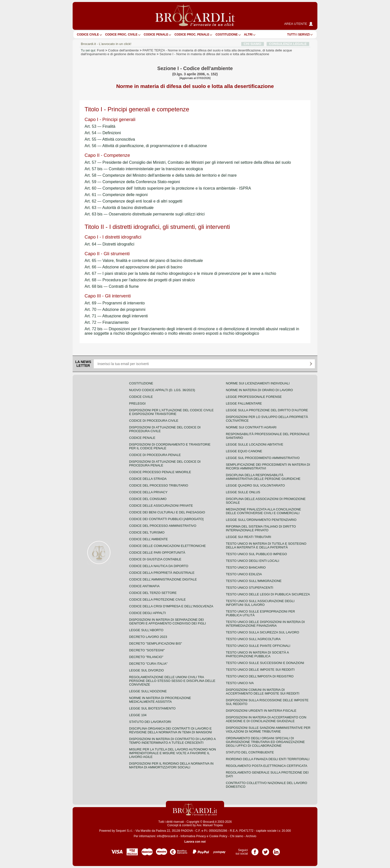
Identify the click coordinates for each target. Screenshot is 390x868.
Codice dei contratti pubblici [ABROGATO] (166, 519)
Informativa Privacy (193, 836)
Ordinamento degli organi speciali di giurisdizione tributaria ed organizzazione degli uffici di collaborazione (265, 742)
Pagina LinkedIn (276, 850)
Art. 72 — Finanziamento (107, 322)
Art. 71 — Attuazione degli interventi (116, 316)
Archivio (251, 836)
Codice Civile (88, 35)
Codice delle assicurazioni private (161, 506)
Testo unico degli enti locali (252, 561)
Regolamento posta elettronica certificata (267, 766)
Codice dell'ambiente (123, 50)
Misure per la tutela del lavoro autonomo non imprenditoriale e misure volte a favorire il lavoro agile (172, 753)
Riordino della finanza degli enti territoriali (268, 759)
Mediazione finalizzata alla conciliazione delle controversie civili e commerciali (263, 511)
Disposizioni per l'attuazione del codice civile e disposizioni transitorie (171, 412)
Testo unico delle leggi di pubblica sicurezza (268, 594)
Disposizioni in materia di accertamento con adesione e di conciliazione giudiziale (266, 719)
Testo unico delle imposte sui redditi (260, 670)
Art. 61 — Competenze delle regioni (116, 195)
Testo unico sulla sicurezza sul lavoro (263, 632)
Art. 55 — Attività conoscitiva (110, 139)
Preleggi (137, 403)
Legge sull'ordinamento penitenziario (261, 520)
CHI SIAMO (253, 44)
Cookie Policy (218, 836)
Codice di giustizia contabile (155, 559)
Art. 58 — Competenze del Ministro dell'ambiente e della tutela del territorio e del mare (161, 175)
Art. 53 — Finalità (100, 126)
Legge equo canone (244, 451)
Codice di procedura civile (154, 421)
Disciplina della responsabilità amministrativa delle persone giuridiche (263, 477)
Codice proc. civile (121, 35)
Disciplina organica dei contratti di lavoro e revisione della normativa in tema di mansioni (171, 730)
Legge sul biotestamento (152, 708)
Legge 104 (138, 715)
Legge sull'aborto (146, 630)
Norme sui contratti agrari (251, 427)
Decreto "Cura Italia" (148, 664)
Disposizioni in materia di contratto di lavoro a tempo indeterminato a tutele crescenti (172, 741)
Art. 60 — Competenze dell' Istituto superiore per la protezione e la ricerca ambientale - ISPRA (168, 188)
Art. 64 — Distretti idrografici (109, 244)
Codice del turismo (147, 532)
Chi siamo (236, 836)
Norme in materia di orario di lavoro (259, 390)
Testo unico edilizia (244, 574)
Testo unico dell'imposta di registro (260, 676)
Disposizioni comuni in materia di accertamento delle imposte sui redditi (263, 692)
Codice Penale (156, 35)
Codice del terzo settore (153, 593)
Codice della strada (148, 479)
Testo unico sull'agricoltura (253, 639)
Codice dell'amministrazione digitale (163, 579)
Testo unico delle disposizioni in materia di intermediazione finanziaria (265, 624)
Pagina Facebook (255, 850)
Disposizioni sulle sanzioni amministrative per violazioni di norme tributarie (268, 730)
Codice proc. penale (192, 35)
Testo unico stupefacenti (249, 588)
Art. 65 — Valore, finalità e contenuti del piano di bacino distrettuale (144, 261)
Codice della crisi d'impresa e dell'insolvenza (171, 606)
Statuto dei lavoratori (150, 722)
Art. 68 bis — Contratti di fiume (112, 286)
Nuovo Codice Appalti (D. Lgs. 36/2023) (162, 390)
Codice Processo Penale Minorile (160, 472)
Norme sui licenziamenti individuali (258, 383)
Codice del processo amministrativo (163, 526)
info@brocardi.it (167, 836)
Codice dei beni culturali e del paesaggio (167, 512)
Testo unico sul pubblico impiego (256, 554)
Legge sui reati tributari (248, 537)
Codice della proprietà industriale (162, 573)
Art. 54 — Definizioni (103, 133)
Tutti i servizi (298, 35)
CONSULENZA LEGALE (288, 44)
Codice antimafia (144, 586)
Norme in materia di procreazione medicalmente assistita (160, 700)
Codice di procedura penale (155, 455)
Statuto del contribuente (250, 752)
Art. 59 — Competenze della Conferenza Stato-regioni (132, 182)
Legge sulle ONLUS (243, 492)
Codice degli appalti (147, 613)
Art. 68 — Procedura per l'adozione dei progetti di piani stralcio (140, 280)
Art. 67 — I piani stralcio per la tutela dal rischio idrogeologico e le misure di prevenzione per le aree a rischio (180, 273)
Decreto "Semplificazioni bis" (156, 643)
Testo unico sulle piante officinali (258, 646)
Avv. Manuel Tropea (210, 825)
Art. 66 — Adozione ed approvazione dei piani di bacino (133, 267)
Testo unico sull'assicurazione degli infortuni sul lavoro (260, 603)
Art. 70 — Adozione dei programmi (115, 310)
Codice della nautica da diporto (159, 566)
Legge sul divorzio (146, 670)
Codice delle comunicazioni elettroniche (167, 546)
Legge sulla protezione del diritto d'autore (267, 410)
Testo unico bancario (246, 567)
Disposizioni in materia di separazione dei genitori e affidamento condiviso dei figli (168, 621)
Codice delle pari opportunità (157, 553)
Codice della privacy (148, 492)
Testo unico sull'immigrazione (254, 581)
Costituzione (226, 35)
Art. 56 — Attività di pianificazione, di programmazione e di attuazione (146, 146)
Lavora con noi (195, 842)
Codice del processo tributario (159, 485)
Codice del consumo (148, 499)
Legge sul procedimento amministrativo (263, 458)
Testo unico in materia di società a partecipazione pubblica (257, 654)
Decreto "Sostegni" (147, 650)
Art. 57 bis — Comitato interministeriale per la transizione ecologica (144, 169)
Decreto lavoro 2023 (148, 637)
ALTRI (248, 35)
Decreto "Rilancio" (146, 657)
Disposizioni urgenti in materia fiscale (261, 711)
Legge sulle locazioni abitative (255, 444)
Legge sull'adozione (148, 691)
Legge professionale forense (254, 397)
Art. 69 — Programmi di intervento (115, 303)
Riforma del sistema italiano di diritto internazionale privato (261, 528)
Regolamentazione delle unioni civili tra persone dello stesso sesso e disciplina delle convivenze (172, 681)
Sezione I (214, 54)
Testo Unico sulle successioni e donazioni (265, 663)
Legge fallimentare (244, 403)
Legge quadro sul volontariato (255, 485)
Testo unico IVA (240, 683)
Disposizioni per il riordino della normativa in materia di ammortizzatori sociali (171, 765)
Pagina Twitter (266, 850)
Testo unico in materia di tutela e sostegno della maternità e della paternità (266, 545)
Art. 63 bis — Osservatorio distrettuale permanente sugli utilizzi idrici (145, 214)
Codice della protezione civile (157, 599)
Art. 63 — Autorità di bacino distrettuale (119, 208)
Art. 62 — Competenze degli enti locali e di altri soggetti (133, 201)
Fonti (101, 50)
